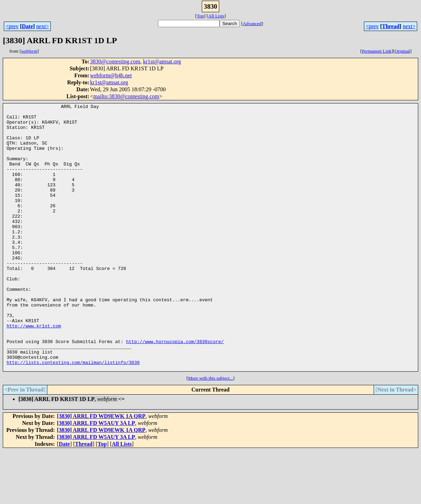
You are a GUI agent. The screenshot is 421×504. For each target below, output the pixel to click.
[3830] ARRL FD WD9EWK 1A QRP (101, 469)
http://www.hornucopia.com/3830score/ (175, 389)
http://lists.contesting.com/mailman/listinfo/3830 (73, 414)
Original (402, 51)
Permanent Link (377, 51)
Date (27, 26)
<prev (12, 26)
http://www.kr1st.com (34, 371)
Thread (391, 26)
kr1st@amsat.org (162, 61)
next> (43, 26)
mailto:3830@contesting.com (126, 96)
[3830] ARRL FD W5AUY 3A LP (96, 476)
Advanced (252, 24)
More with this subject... (210, 431)
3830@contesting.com (115, 61)
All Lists (216, 16)
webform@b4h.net (111, 75)
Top (200, 16)
